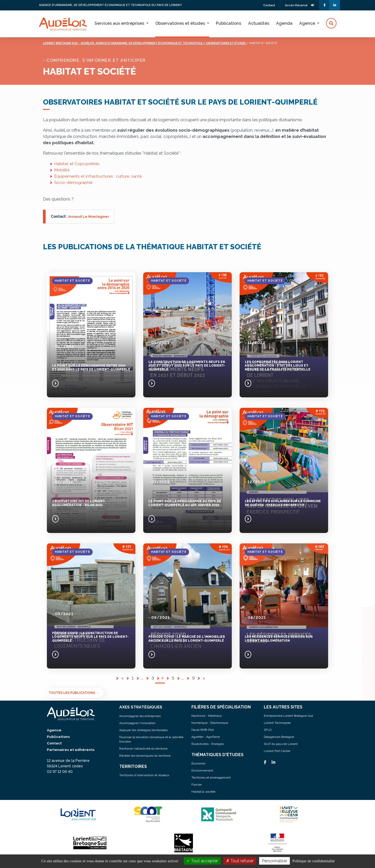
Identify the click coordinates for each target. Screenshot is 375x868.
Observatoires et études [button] (181, 23)
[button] (331, 23)
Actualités (259, 23)
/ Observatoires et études (239, 43)
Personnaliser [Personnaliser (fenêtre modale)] (274, 861)
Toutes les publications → (74, 693)
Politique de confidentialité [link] (314, 861)
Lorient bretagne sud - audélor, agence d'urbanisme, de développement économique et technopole (129, 43)
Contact (267, 5)
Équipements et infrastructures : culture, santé (98, 176)
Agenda (284, 23)
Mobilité (62, 170)
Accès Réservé (299, 5)
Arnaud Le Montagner (89, 216)
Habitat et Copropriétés (77, 164)
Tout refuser (240, 861)
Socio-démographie (73, 182)
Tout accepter (202, 861)
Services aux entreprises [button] (120, 23)
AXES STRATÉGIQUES (141, 707)
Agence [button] (308, 23)
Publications (229, 23)
